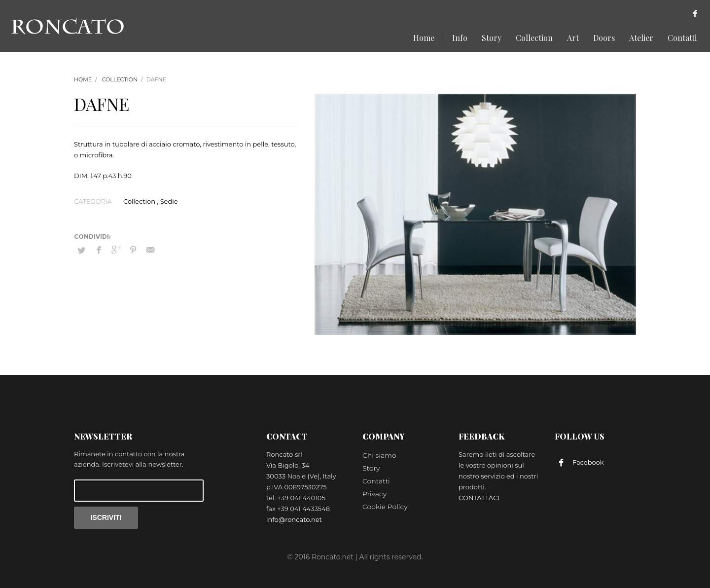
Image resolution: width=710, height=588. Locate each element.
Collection (120, 79)
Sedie (169, 201)
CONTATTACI (479, 498)
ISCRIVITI (106, 517)
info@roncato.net (294, 519)
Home (83, 79)
